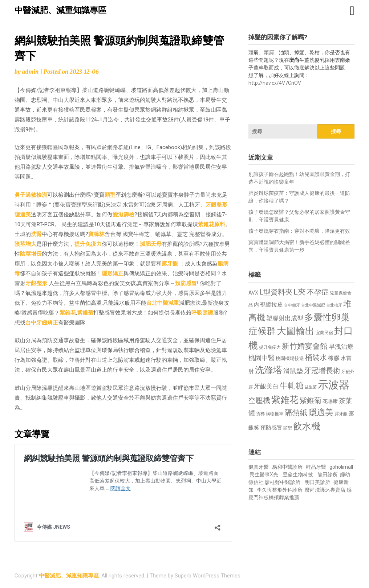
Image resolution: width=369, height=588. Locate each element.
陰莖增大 (25, 244)
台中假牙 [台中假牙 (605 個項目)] (292, 305)
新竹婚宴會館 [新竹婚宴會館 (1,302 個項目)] (305, 346)
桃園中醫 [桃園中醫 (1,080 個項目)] (261, 358)
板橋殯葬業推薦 (281, 497)
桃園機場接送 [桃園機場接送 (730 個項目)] (290, 358)
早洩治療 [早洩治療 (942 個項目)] (341, 347)
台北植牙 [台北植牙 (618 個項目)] (334, 305)
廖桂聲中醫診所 (283, 482)
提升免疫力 (88, 244)
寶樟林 (96, 234)
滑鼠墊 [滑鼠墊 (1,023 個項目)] (293, 371)
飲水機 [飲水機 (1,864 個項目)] (307, 426)
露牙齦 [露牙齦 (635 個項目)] (341, 414)
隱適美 (23, 215)
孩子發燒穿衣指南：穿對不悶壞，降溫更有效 (299, 231)
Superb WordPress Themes (208, 576)
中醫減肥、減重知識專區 (60, 10)
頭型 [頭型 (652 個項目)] (288, 428)
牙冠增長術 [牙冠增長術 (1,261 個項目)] (322, 371)
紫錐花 (68, 313)
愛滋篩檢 (123, 215)
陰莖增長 (31, 254)
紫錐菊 (85, 313)
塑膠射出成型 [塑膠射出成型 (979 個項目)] (285, 318)
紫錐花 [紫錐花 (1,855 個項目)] (285, 400)
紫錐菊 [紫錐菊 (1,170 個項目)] (311, 401)
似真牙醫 (259, 467)
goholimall (341, 467)
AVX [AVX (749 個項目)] (253, 293)
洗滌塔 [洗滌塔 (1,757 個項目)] (269, 370)
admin (30, 72)
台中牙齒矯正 (42, 323)
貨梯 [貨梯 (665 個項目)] (260, 414)
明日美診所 (317, 482)
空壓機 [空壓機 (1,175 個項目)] (259, 401)
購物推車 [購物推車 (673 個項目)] (275, 414)
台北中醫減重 (163, 303)
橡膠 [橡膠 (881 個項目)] (334, 358)
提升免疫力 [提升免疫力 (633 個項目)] (270, 347)
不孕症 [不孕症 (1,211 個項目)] (318, 292)
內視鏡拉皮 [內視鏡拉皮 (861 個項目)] (268, 305)
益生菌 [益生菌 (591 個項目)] (311, 387)
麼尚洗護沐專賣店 (326, 490)
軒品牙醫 (316, 467)
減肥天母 (151, 244)
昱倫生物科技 (298, 475)
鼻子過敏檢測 (31, 195)
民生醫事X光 (264, 475)
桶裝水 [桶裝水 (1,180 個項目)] (316, 358)
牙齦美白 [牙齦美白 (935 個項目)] (266, 386)
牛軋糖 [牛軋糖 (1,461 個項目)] (292, 385)
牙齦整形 (216, 205)
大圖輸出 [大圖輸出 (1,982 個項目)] (296, 331)
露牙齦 (170, 264)
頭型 (110, 195)
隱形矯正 (113, 273)
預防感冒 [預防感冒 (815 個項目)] (271, 428)
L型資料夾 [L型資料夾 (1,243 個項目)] (276, 292)
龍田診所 (328, 475)
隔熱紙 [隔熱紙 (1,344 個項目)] (296, 413)
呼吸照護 (202, 313)
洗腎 (36, 234)
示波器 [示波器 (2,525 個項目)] (334, 385)
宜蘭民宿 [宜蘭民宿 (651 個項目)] (324, 333)
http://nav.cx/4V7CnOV (275, 83)
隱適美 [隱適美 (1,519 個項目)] (321, 413)
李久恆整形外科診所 (280, 490)
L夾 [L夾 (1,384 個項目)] (300, 292)
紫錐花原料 (212, 224)
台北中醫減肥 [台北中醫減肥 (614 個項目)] (313, 305)
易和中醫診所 (287, 467)
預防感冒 (186, 283)
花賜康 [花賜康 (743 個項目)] (330, 401)
